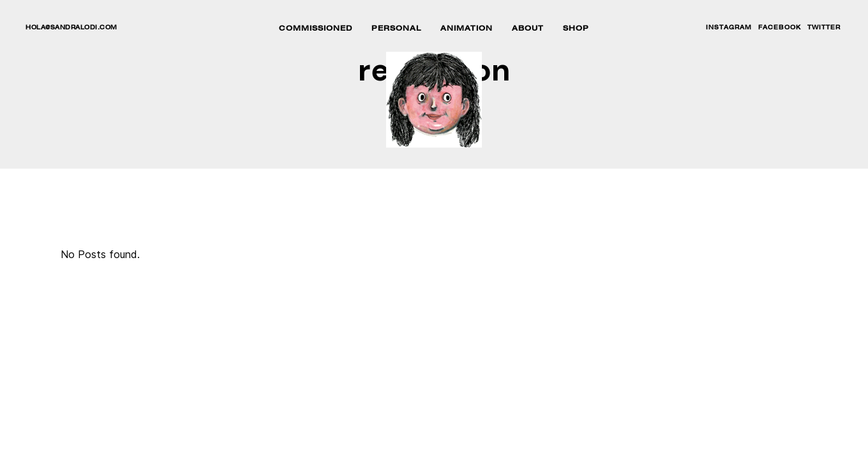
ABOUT (528, 29)
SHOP (576, 29)
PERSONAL (396, 29)
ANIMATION (467, 29)
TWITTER (824, 28)
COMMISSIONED (316, 29)
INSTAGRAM (729, 28)
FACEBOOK (780, 28)
